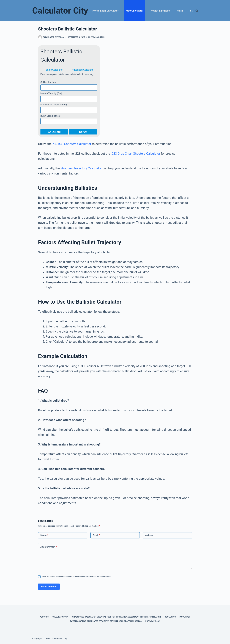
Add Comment (49, 547)
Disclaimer (185, 617)
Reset (83, 132)
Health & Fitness (160, 11)
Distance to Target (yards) (54, 105)
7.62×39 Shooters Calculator (72, 144)
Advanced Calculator (83, 70)
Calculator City (60, 11)
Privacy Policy (153, 621)
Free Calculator (134, 11)
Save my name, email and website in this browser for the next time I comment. (77, 577)
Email (96, 535)
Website (149, 535)
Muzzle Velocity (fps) (51, 93)
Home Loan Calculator (105, 11)
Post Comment (49, 587)
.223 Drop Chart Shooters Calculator (135, 154)
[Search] (197, 11)
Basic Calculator (55, 70)
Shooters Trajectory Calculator (81, 168)
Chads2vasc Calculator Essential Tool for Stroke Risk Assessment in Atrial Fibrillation (117, 617)
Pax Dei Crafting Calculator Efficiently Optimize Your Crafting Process (106, 621)
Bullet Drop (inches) (51, 116)
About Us (44, 617)
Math (180, 11)
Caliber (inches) (49, 82)
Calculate (54, 132)
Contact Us (170, 617)
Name (44, 535)
